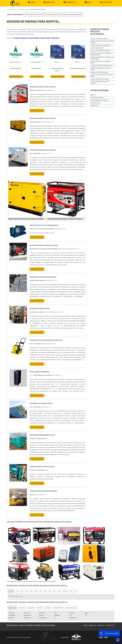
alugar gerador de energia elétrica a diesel (102, 42)
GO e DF (65, 591)
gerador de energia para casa (53, 14)
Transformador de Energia (99, 100)
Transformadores (34, 38)
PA (76, 591)
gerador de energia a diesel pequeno (73, 14)
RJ (17, 591)
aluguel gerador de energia (100, 79)
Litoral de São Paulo (71, 608)
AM (71, 591)
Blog (88, 2)
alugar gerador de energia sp (100, 45)
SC (41, 591)
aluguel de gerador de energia (101, 51)
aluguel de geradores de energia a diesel (102, 76)
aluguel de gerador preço (99, 72)
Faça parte (106, 2)
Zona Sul (39, 608)
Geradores (24, 38)
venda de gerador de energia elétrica (34, 14)
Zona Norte (22, 608)
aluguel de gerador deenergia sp (101, 66)
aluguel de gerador (97, 48)
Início (31, 2)
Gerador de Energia (97, 98)
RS (45, 591)
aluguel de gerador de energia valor (101, 69)
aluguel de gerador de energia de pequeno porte (102, 54)
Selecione (11, 591)
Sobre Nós (49, 2)
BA (55, 591)
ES (27, 591)
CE (59, 591)
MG (22, 591)
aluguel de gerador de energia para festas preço (102, 58)
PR (36, 591)
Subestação (55, 38)
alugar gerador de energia (99, 39)
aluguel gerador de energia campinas (100, 83)
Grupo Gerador (46, 38)
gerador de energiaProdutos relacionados (100, 32)
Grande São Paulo (58, 608)
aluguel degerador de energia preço (101, 62)
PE (50, 591)
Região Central (12, 608)
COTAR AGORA (16, 77)
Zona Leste (48, 608)
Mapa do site (110, 625)
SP (31, 591)
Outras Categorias (99, 90)
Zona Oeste (31, 608)
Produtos (70, 2)
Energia (17, 38)
